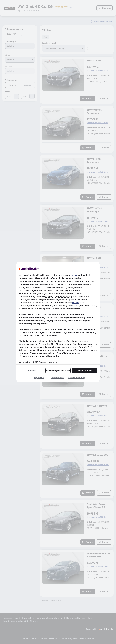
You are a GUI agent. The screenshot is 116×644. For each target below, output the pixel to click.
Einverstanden (85, 371)
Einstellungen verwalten (58, 371)
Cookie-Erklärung (77, 378)
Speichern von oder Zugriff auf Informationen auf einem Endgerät (53, 314)
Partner (74, 275)
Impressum (39, 378)
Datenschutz (57, 378)
